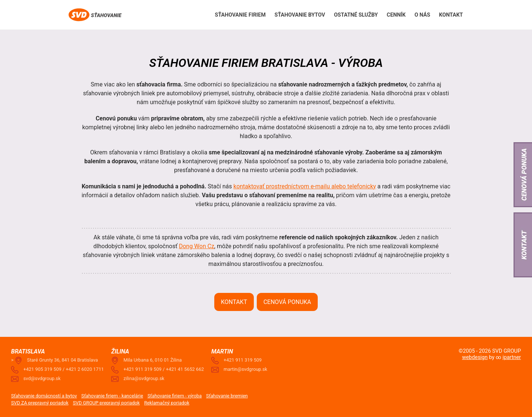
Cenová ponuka (287, 302)
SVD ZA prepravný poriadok (40, 403)
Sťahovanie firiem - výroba (175, 396)
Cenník (396, 15)
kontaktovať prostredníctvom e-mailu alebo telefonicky (305, 186)
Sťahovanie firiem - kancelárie (112, 396)
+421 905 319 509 (42, 369)
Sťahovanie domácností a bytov (44, 396)
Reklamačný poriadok (167, 403)
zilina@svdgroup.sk (144, 378)
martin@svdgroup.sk (245, 369)
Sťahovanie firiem (240, 15)
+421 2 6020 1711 (85, 369)
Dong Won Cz (197, 246)
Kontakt (451, 15)
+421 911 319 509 (142, 369)
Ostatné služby (356, 15)
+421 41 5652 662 (185, 369)
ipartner (512, 357)
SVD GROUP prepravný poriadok (106, 403)
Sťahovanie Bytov (300, 15)
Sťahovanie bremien (227, 396)
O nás (422, 15)
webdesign (475, 357)
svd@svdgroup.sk (42, 378)
